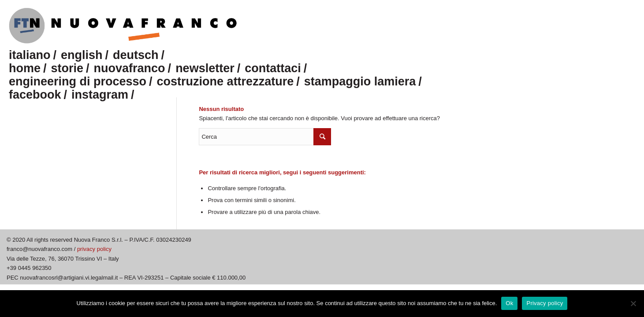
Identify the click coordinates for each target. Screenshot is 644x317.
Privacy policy (545, 303)
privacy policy (94, 249)
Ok (509, 303)
